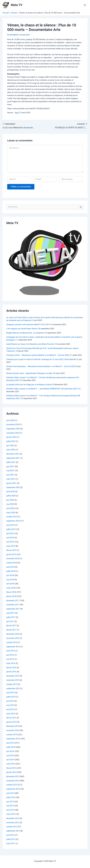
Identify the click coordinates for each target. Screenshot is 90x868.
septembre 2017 (13, 609)
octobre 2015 (12, 684)
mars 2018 (11, 588)
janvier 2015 (11, 722)
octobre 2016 (12, 642)
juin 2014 (10, 751)
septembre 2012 (13, 831)
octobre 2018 (12, 563)
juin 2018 (10, 575)
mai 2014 (10, 755)
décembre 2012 (13, 818)
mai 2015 (10, 705)
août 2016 (10, 651)
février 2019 (11, 550)
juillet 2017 (11, 617)
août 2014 (10, 743)
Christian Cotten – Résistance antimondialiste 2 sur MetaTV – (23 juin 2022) (38, 355)
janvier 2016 (11, 672)
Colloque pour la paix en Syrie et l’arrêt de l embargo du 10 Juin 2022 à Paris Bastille (41, 359)
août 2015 (10, 693)
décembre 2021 (13, 454)
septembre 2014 (13, 739)
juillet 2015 (11, 697)
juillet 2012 (11, 839)
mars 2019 (11, 546)
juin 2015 (10, 701)
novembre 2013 (13, 781)
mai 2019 (10, 538)
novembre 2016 (13, 638)
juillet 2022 (11, 441)
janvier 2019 (11, 554)
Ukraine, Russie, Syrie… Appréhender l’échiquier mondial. (29, 373)
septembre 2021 (13, 458)
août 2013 (10, 793)
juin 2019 (10, 533)
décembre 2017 (13, 600)
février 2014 (11, 768)
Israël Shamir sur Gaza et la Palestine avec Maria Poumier (30, 344)
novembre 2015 (13, 680)
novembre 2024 (13, 424)
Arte (17, 113)
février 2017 (11, 626)
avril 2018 (10, 584)
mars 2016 (11, 663)
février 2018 (11, 592)
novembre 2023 (13, 433)
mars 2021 (11, 479)
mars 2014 (11, 764)
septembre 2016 (13, 646)
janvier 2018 (11, 596)
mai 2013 (10, 806)
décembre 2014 (13, 726)
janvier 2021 (11, 483)
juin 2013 (10, 801)
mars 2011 (11, 843)
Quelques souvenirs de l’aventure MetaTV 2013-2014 (28, 324)
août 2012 (10, 835)
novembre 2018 (13, 559)
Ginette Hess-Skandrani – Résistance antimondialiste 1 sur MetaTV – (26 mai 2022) (41, 366)
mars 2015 (11, 714)
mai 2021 (10, 471)
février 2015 (11, 718)
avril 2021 (10, 475)
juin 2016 (10, 655)
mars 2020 (11, 512)
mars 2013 (11, 814)
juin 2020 (10, 500)
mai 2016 (10, 659)
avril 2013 (10, 810)
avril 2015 (10, 709)
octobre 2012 (12, 827)
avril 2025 (10, 420)
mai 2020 (10, 504)
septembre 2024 (13, 429)
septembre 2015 (13, 688)
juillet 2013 (11, 797)
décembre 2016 (13, 634)
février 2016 (11, 667)
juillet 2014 (11, 747)
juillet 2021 (11, 462)
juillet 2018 (11, 571)
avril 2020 (10, 508)
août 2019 (10, 525)
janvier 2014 (11, 772)
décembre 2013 (13, 776)
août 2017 (10, 613)
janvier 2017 (11, 630)
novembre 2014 (13, 730)
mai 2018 (10, 579)
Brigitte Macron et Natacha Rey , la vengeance (25, 333)
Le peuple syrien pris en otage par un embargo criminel (29, 384)
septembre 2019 (13, 521)
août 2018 (10, 567)
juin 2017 (10, 621)
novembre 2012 (13, 822)
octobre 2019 (12, 517)
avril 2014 (10, 760)
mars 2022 (11, 450)
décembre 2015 (13, 676)
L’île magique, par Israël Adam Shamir (22, 329)
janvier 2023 (11, 437)
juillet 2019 (11, 529)
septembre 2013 (13, 789)
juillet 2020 (11, 496)
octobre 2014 (12, 734)
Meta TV (17, 5)
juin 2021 (10, 466)
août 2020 (10, 492)
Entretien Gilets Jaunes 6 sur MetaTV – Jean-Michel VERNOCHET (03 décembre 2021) (42, 389)
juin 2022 (10, 445)
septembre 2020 (13, 487)
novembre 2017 (13, 605)
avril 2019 (10, 542)
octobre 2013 (12, 785)
